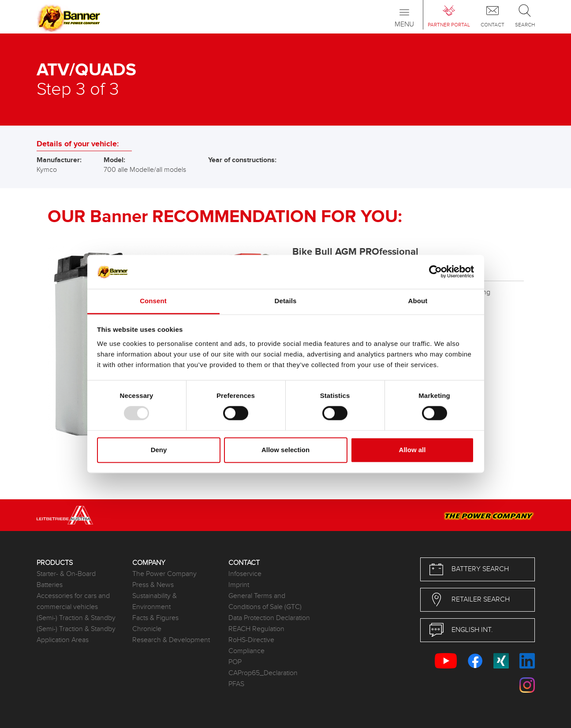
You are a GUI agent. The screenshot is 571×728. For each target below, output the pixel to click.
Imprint (239, 585)
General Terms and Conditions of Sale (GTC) (265, 602)
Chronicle (147, 629)
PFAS (236, 684)
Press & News (153, 585)
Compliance (246, 651)
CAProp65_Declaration (263, 673)
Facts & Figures (155, 618)
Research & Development (171, 640)
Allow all (412, 450)
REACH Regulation (256, 629)
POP (235, 662)
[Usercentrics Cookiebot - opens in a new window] (435, 272)
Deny (159, 450)
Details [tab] (286, 301)
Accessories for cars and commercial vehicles (73, 602)
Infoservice (245, 574)
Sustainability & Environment (155, 602)
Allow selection (285, 450)
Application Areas (63, 640)
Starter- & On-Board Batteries (66, 579)
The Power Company (164, 574)
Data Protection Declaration (269, 618)
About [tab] (418, 301)
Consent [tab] (153, 301)
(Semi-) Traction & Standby (76, 618)
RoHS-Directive (251, 640)
